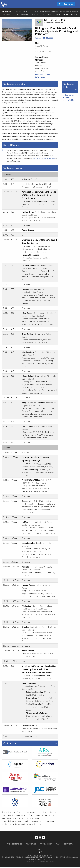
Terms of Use (31, 845)
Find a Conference (14, 845)
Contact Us (69, 845)
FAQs (58, 845)
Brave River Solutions (48, 863)
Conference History (68, 97)
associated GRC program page (44, 159)
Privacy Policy (46, 845)
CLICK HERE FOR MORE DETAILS (65, 14)
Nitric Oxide (68, 101)
